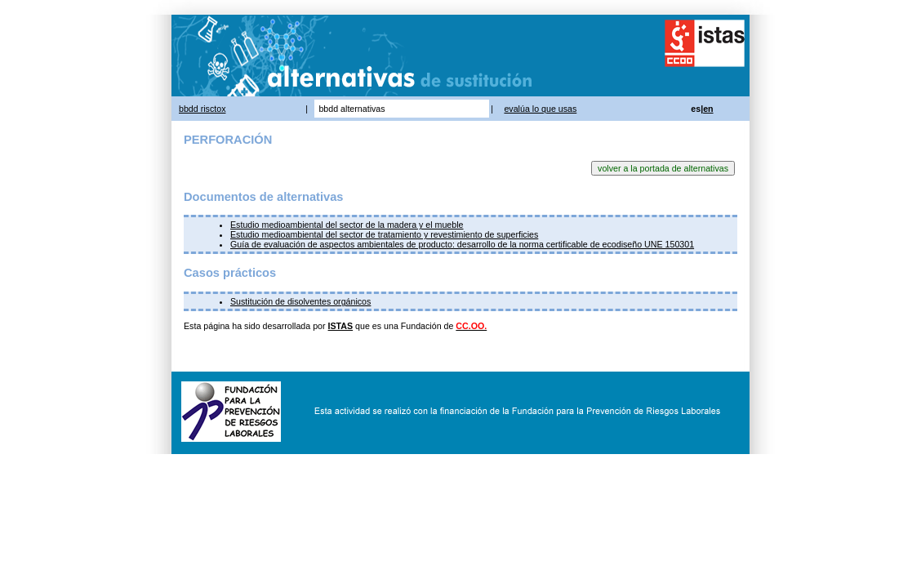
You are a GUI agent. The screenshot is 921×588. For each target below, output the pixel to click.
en (708, 109)
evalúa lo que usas (540, 109)
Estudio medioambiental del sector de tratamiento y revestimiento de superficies (384, 234)
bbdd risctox (202, 109)
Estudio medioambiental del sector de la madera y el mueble (347, 225)
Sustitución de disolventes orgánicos (300, 301)
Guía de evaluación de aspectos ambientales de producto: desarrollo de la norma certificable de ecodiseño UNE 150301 (462, 244)
